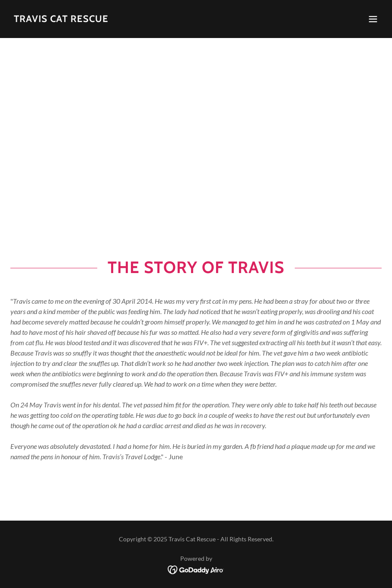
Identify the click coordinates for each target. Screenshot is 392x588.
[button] (373, 19)
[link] (61, 19)
